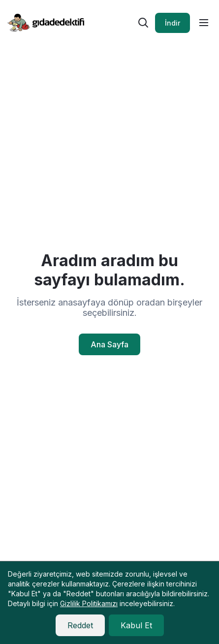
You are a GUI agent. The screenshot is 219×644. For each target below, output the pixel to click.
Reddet (80, 625)
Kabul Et (136, 625)
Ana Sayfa (109, 344)
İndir (172, 23)
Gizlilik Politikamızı (89, 603)
